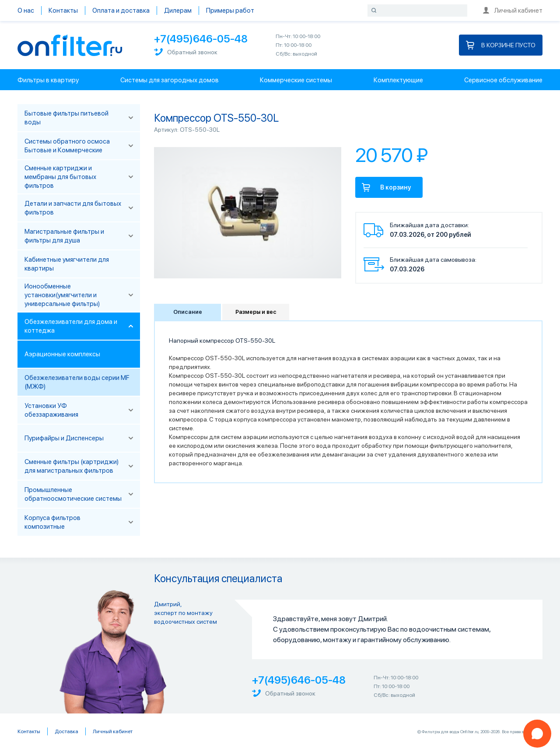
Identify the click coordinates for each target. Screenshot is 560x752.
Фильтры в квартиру (48, 80)
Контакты (63, 11)
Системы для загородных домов (170, 80)
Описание (188, 312)
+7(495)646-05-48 (201, 39)
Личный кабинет (513, 11)
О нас (26, 11)
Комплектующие (398, 80)
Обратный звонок (186, 52)
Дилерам (178, 11)
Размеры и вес (256, 312)
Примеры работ (230, 11)
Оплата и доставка (121, 11)
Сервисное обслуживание (503, 80)
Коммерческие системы (296, 80)
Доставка (66, 731)
